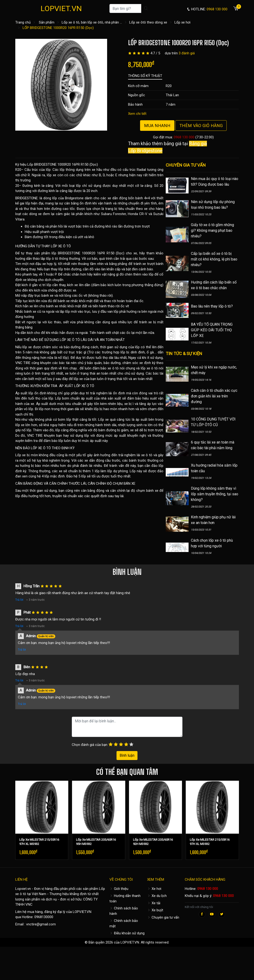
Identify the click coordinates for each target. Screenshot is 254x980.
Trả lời (19, 600)
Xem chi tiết (137, 114)
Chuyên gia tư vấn (163, 917)
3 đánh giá (187, 53)
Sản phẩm (47, 22)
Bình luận (127, 755)
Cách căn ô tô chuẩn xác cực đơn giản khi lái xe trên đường (214, 396)
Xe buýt (155, 910)
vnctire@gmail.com (41, 924)
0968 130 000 (184, 137)
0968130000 (44, 917)
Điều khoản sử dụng (127, 933)
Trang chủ (23, 22)
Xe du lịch (157, 896)
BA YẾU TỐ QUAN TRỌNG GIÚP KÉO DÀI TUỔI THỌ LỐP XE (212, 330)
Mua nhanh (157, 126)
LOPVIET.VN (61, 8)
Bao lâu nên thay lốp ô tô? (212, 306)
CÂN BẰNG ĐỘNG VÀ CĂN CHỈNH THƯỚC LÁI (51, 484)
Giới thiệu (119, 889)
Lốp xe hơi (182, 22)
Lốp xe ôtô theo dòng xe (148, 22)
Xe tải (154, 903)
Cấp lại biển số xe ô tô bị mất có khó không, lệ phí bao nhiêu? (214, 259)
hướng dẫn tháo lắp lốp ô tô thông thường (48, 259)
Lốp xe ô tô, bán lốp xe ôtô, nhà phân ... (92, 22)
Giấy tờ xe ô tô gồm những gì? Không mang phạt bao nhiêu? (212, 230)
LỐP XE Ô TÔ (61, 246)
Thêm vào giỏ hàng (201, 126)
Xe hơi (154, 889)
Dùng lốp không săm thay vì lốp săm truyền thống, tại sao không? (215, 494)
